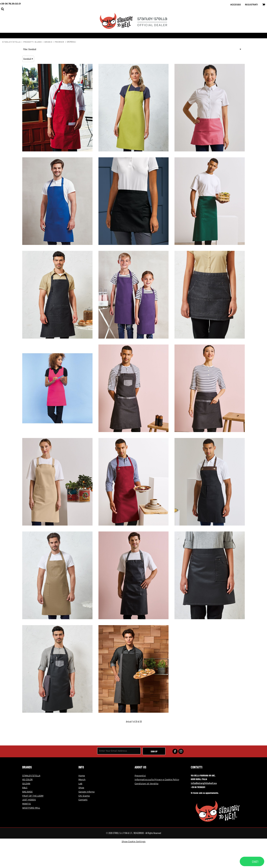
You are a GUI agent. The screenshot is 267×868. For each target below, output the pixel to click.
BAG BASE (27, 792)
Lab (80, 783)
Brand (48, 42)
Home (82, 776)
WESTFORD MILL (31, 808)
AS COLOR (27, 779)
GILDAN (26, 783)
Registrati (251, 5)
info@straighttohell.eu (204, 783)
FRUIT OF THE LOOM (33, 796)
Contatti (83, 800)
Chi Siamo (84, 796)
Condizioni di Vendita (146, 783)
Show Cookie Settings (134, 841)
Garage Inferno (86, 792)
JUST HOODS (29, 800)
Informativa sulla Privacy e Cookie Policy (157, 779)
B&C (25, 788)
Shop (81, 788)
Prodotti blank (33, 42)
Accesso (236, 5)
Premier (60, 42)
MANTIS (27, 804)
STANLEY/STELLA (11, 42)
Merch (82, 779)
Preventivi (140, 776)
